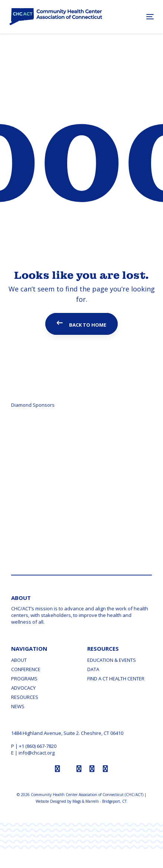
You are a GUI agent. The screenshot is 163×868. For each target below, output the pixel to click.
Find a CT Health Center (116, 679)
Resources (25, 697)
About (19, 660)
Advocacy (23, 688)
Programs (24, 679)
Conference (26, 669)
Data (93, 669)
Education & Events (112, 660)
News (18, 706)
